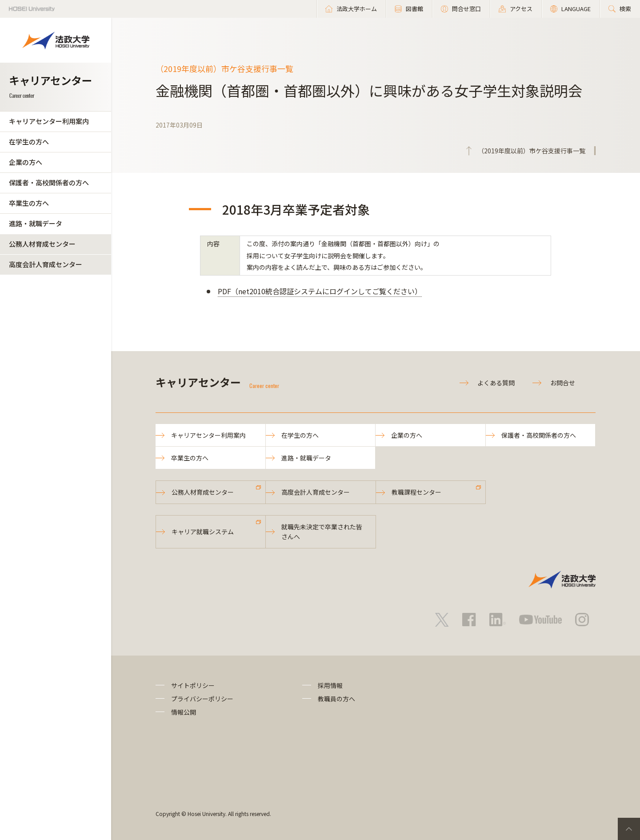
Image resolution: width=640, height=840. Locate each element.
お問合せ (563, 383)
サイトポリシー (193, 685)
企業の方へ (26, 162)
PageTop (629, 829)
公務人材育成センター (42, 244)
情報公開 (184, 712)
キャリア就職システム (203, 532)
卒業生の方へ (29, 203)
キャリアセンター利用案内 (49, 121)
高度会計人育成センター (46, 264)
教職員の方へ (336, 699)
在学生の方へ (29, 142)
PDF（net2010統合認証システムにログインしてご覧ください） (320, 291)
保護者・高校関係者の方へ (49, 182)
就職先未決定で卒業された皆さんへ (322, 532)
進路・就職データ (36, 223)
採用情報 (330, 685)
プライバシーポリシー (202, 699)
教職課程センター (416, 492)
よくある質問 (496, 383)
